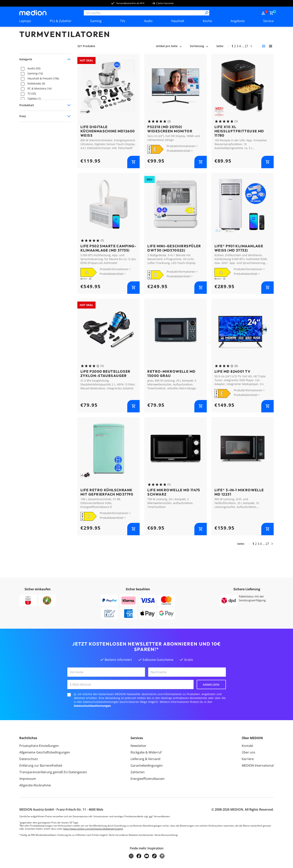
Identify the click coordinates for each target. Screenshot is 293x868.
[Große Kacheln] (271, 46)
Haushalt (178, 21)
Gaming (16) (35, 73)
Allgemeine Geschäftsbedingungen (45, 752)
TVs (123, 21)
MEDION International (258, 765)
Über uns (249, 752)
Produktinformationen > (182, 146)
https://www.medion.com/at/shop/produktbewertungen (93, 829)
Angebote (238, 21)
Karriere (248, 759)
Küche (207, 21)
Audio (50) (34, 68)
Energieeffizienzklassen (148, 779)
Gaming (96, 21)
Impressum (28, 779)
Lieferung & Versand (145, 759)
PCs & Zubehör (61, 21)
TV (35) (32, 94)
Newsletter (138, 746)
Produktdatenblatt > (180, 151)
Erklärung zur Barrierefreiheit (41, 765)
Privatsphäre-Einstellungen (39, 746)
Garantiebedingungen (147, 765)
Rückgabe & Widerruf (146, 752)
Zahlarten (138, 772)
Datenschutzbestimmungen (92, 706)
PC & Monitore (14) (39, 89)
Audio (148, 21)
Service (268, 21)
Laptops (25, 21)
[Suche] (207, 13)
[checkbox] (23, 69)
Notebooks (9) (36, 84)
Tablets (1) (34, 99)
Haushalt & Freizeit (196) (43, 78)
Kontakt (247, 746)
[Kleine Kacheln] (264, 46)
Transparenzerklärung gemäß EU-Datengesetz (53, 772)
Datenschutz (29, 759)
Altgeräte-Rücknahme (35, 785)
